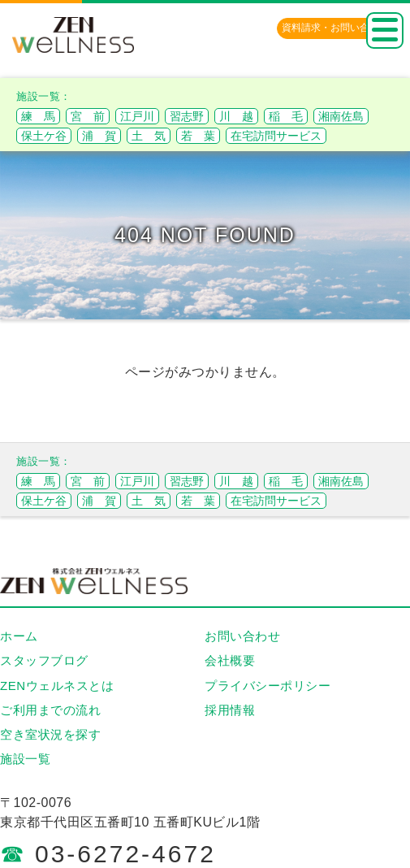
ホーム (19, 636)
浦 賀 (99, 136)
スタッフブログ (44, 660)
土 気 (149, 136)
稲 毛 (286, 116)
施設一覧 (25, 759)
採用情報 (230, 710)
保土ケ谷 (44, 136)
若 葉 (198, 136)
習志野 (187, 116)
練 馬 (38, 116)
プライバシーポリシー (268, 686)
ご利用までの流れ (50, 710)
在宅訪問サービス (276, 136)
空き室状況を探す (50, 734)
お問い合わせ (242, 636)
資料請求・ (335, 28)
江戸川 (137, 116)
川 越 (236, 116)
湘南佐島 (341, 116)
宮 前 (88, 116)
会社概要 (230, 660)
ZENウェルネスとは (57, 686)
